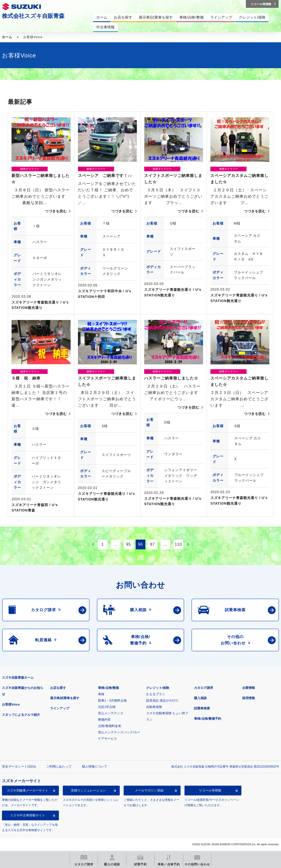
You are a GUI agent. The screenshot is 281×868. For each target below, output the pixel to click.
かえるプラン (156, 694)
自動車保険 (154, 707)
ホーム (7, 37)
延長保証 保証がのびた (162, 700)
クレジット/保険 (158, 688)
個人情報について (95, 766)
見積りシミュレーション (88, 790)
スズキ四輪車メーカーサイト (27, 790)
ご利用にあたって (59, 766)
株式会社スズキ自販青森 (33, 16)
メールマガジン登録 (149, 790)
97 (152, 544)
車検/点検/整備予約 (208, 719)
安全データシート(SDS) (19, 766)
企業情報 (249, 688)
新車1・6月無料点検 (112, 700)
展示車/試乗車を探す (65, 698)
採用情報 (249, 698)
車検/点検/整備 (108, 688)
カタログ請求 (204, 688)
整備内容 (104, 720)
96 (140, 544)
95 (129, 544)
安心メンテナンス (111, 713)
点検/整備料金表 (110, 726)
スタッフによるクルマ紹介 (21, 715)
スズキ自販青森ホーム (18, 678)
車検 (101, 694)
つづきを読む (56, 211)
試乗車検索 (202, 708)
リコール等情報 (210, 790)
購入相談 (200, 698)
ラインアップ (60, 708)
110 (178, 544)
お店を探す (58, 688)
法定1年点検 (107, 707)
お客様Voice (11, 704)
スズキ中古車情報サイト (27, 815)
